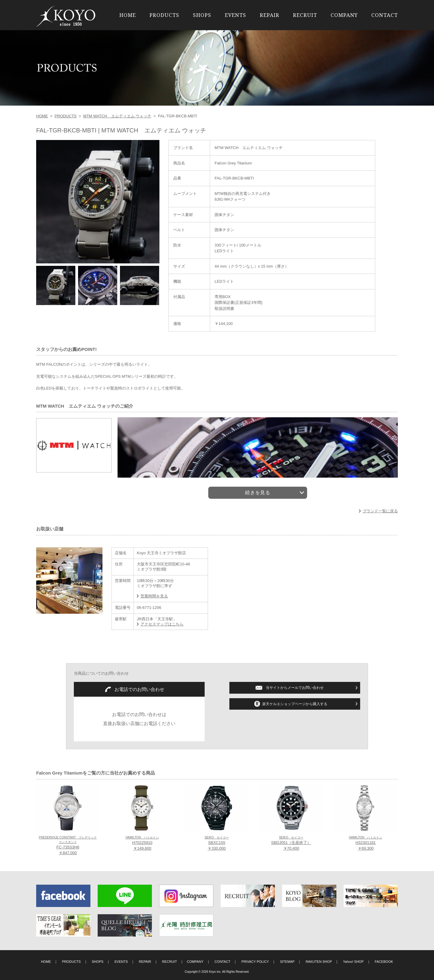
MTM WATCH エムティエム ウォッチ (117, 116)
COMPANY (344, 15)
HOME (128, 15)
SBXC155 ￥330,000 (217, 844)
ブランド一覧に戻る (380, 511)
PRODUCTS (164, 15)
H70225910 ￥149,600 (142, 844)
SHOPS (202, 15)
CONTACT (385, 15)
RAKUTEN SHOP (319, 962)
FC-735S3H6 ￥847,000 (68, 846)
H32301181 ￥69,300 (366, 844)
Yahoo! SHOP (353, 962)
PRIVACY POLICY (255, 962)
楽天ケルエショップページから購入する (295, 704)
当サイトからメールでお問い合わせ (295, 688)
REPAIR (270, 15)
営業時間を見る (154, 596)
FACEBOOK (384, 962)
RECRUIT (305, 15)
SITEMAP (287, 962)
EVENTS (236, 15)
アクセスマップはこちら (162, 624)
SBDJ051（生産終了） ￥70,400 (291, 844)
